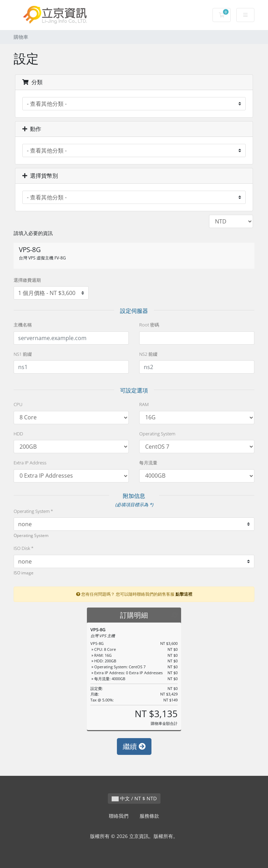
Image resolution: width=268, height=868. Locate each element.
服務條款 (149, 816)
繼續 (134, 746)
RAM (144, 404)
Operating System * (33, 511)
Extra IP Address (30, 463)
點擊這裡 (184, 594)
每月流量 (148, 463)
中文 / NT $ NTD (134, 798)
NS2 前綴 (148, 354)
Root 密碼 (149, 325)
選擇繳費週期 (27, 280)
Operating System (157, 434)
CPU (18, 404)
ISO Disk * (24, 548)
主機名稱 (23, 325)
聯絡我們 (119, 816)
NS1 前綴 (23, 354)
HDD (18, 434)
